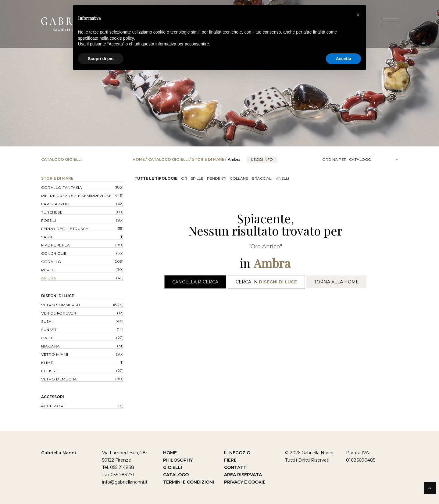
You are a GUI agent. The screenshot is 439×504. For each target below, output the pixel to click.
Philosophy (178, 460)
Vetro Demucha (59, 379)
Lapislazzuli (55, 204)
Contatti (236, 467)
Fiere (230, 460)
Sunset (49, 330)
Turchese (52, 212)
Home (139, 159)
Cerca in (266, 282)
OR (184, 178)
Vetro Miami (55, 354)
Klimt (47, 363)
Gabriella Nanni (59, 453)
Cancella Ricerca (195, 282)
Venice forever (59, 313)
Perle (48, 270)
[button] (358, 15)
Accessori (53, 397)
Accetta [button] (343, 59)
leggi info (262, 159)
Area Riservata (243, 475)
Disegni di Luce (58, 296)
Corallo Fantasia (62, 187)
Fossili (49, 220)
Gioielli (173, 467)
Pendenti (217, 178)
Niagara (51, 346)
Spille (197, 178)
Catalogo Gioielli (168, 159)
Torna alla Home (336, 282)
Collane (239, 178)
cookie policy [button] (122, 38)
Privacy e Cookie (245, 482)
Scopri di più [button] (101, 59)
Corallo (51, 262)
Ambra (49, 278)
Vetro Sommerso (61, 305)
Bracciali (262, 178)
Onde (47, 338)
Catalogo (176, 475)
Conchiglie (54, 253)
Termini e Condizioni (189, 482)
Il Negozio (237, 453)
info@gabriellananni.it (125, 482)
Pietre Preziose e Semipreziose (76, 196)
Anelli (282, 178)
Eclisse (49, 371)
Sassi (47, 237)
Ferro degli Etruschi (65, 229)
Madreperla (55, 245)
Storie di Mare (208, 159)
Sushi (47, 321)
